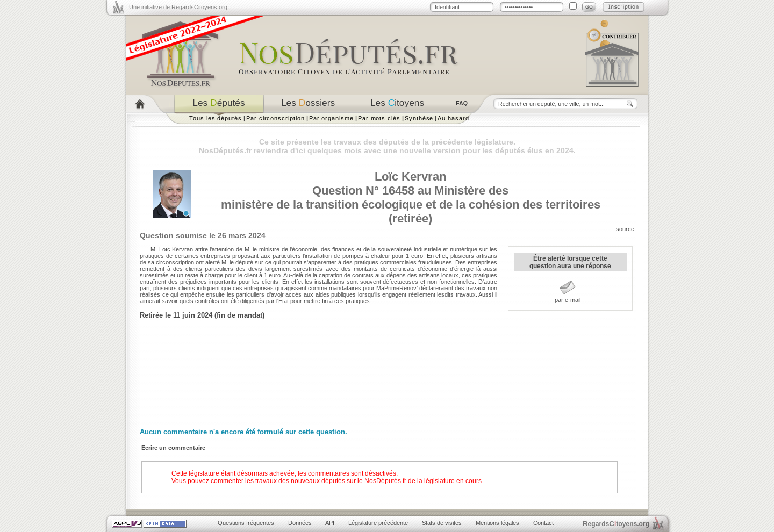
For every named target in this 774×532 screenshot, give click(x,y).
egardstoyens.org (616, 524)
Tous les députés (216, 118)
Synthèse (419, 118)
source (625, 229)
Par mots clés (379, 118)
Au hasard (453, 118)
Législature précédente (378, 523)
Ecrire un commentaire (173, 448)
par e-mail (568, 300)
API (330, 523)
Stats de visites (442, 523)
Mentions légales (497, 523)
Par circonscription (275, 118)
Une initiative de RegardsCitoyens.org (178, 7)
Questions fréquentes (246, 523)
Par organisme (331, 118)
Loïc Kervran (410, 177)
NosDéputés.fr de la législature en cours (423, 481)
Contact (543, 523)
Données (300, 523)
